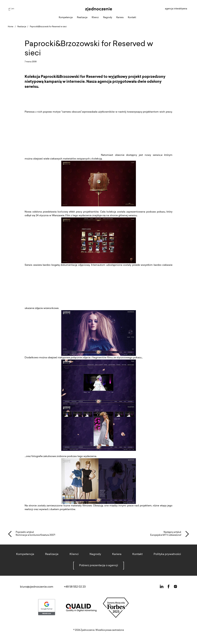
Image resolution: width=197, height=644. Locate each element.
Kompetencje (66, 18)
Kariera (120, 18)
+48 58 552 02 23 (75, 587)
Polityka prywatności (167, 554)
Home (11, 27)
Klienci (95, 18)
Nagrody (108, 18)
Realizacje (82, 18)
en (13, 9)
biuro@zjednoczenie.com (37, 587)
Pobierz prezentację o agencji (99, 566)
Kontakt (132, 18)
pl (9, 9)
